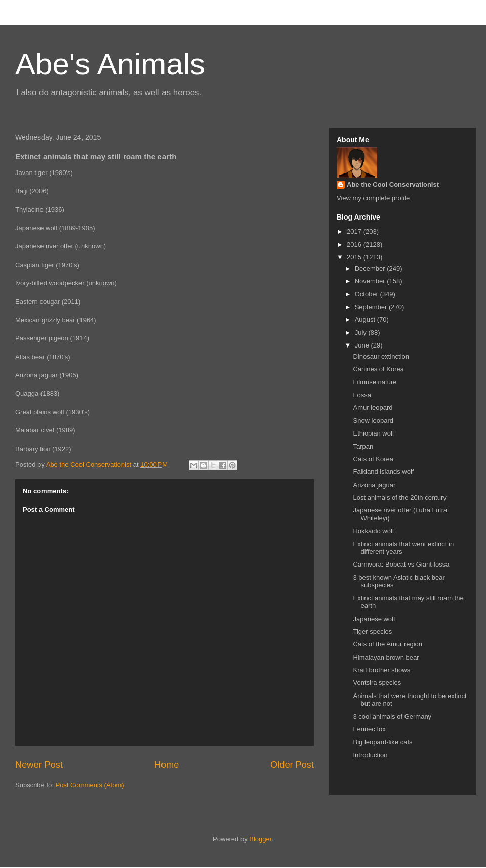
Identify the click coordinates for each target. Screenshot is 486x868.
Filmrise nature (375, 382)
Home (167, 765)
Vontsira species (377, 683)
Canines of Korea (378, 369)
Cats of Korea (373, 459)
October (368, 294)
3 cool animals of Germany (392, 717)
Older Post (292, 765)
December (371, 268)
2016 (355, 245)
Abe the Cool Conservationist (393, 184)
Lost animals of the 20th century (399, 497)
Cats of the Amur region (388, 644)
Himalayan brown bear (386, 657)
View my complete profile (373, 198)
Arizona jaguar (374, 485)
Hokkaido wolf (373, 531)
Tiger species (372, 632)
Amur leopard (373, 407)
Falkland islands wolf (383, 472)
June (363, 345)
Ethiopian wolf (373, 433)
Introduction (370, 755)
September (372, 307)
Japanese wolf (374, 619)
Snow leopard (373, 421)
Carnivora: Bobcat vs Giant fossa (401, 564)
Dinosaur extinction (381, 356)
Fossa (362, 395)
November (371, 281)
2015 (355, 257)
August (366, 319)
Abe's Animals (110, 64)
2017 (355, 231)
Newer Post (39, 765)
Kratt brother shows (381, 670)
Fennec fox (369, 729)
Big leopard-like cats (382, 742)
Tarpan (363, 446)
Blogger (260, 839)
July (362, 333)
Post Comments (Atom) (90, 785)
